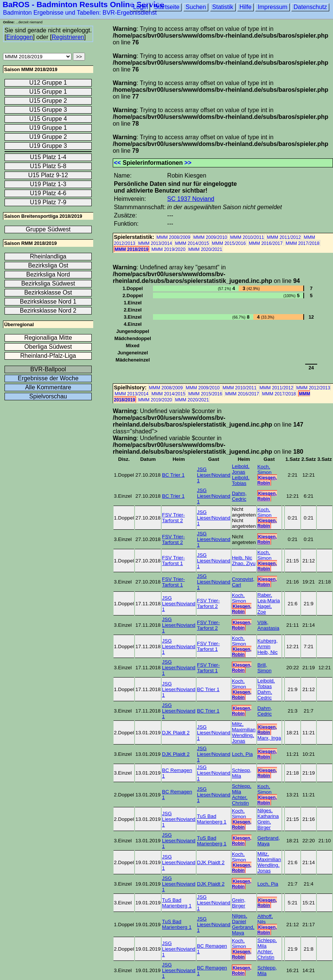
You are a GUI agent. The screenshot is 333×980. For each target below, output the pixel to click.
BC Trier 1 (173, 475)
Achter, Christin (240, 800)
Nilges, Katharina (268, 813)
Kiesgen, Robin (267, 480)
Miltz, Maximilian (244, 727)
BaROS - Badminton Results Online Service (83, 4)
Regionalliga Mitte (48, 338)
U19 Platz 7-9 (48, 202)
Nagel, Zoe (265, 609)
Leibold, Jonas (241, 469)
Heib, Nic (242, 558)
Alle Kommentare (48, 387)
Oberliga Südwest (48, 347)
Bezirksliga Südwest (48, 283)
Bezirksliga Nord (48, 274)
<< (117, 163)
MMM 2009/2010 (210, 237)
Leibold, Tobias (241, 480)
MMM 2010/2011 (247, 237)
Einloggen (19, 37)
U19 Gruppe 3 (48, 146)
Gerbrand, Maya (269, 841)
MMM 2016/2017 (266, 243)
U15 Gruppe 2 (48, 101)
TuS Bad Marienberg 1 (212, 819)
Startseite (167, 7)
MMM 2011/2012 (284, 237)
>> (188, 163)
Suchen (196, 7)
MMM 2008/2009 (173, 237)
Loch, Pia (242, 754)
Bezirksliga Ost (48, 265)
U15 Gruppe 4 (48, 119)
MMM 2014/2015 (192, 243)
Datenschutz (310, 7)
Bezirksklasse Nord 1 (48, 302)
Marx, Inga (269, 738)
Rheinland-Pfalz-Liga (48, 356)
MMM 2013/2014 (155, 243)
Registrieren (68, 37)
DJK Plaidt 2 (176, 733)
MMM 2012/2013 (313, 388)
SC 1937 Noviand (191, 199)
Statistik (223, 7)
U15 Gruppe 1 (48, 92)
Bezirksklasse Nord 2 (48, 311)
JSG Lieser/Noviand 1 (214, 475)
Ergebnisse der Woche (48, 378)
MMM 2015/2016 (229, 243)
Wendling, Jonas (243, 738)
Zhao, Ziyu (244, 563)
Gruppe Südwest (48, 229)
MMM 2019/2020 (168, 249)
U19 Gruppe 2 (48, 137)
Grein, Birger (264, 825)
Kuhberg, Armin (268, 644)
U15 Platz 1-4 (48, 157)
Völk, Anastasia (269, 625)
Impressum (272, 7)
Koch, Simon (265, 469)
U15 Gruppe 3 (48, 110)
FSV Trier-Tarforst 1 (173, 561)
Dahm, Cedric (239, 496)
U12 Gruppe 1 (48, 83)
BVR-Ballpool (48, 369)
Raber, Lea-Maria (269, 598)
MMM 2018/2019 (132, 249)
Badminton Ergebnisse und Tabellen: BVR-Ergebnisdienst (80, 13)
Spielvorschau (48, 396)
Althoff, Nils (265, 919)
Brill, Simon (265, 668)
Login (140, 7)
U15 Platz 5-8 (48, 166)
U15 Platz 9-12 (48, 175)
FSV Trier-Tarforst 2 (173, 518)
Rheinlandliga (48, 256)
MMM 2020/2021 (205, 249)
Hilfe (245, 7)
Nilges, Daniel (240, 919)
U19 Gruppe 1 (48, 128)
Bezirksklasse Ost (48, 292)
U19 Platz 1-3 (48, 184)
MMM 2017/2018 (303, 243)
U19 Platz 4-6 (48, 193)
